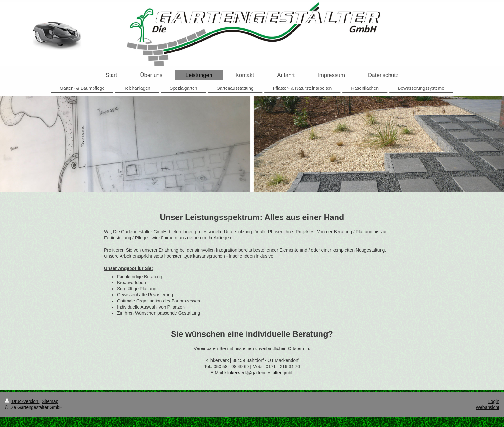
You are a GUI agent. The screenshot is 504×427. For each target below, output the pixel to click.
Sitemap (50, 401)
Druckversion (22, 401)
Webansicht (487, 407)
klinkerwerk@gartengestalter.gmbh (259, 373)
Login (494, 401)
